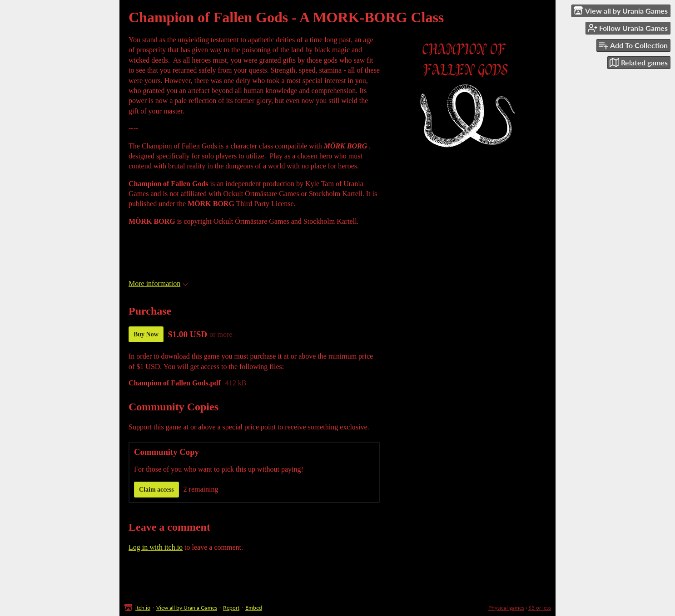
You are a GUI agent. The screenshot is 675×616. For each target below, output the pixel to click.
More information (158, 283)
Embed (254, 608)
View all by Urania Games (187, 608)
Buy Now (146, 334)
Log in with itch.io (156, 547)
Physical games (506, 608)
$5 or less (540, 608)
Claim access (156, 490)
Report (231, 608)
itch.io (143, 608)
